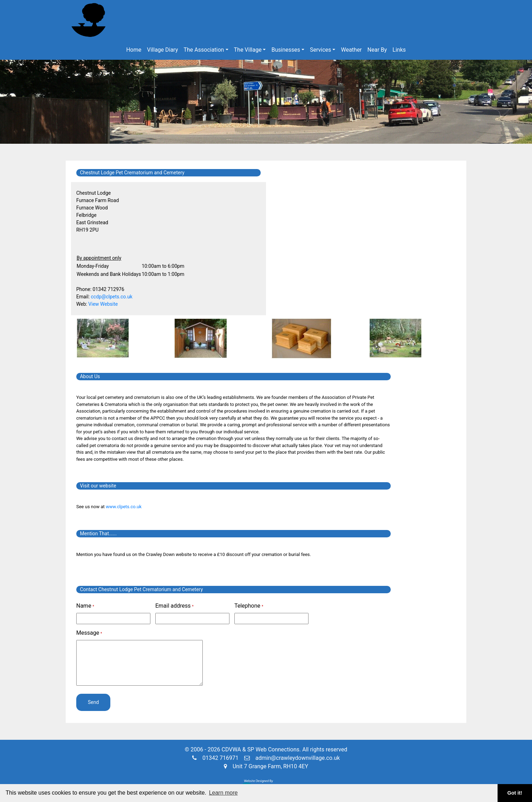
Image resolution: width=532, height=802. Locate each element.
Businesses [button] (286, 50)
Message (89, 633)
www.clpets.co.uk (124, 507)
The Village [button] (248, 50)
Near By (377, 50)
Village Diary (162, 50)
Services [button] (320, 50)
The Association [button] (204, 50)
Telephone (249, 606)
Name (85, 606)
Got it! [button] (515, 793)
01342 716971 (215, 758)
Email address (174, 606)
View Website (103, 304)
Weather (351, 50)
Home (134, 50)
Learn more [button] (223, 793)
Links (399, 50)
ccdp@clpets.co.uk (112, 297)
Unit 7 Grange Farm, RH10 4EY (266, 766)
